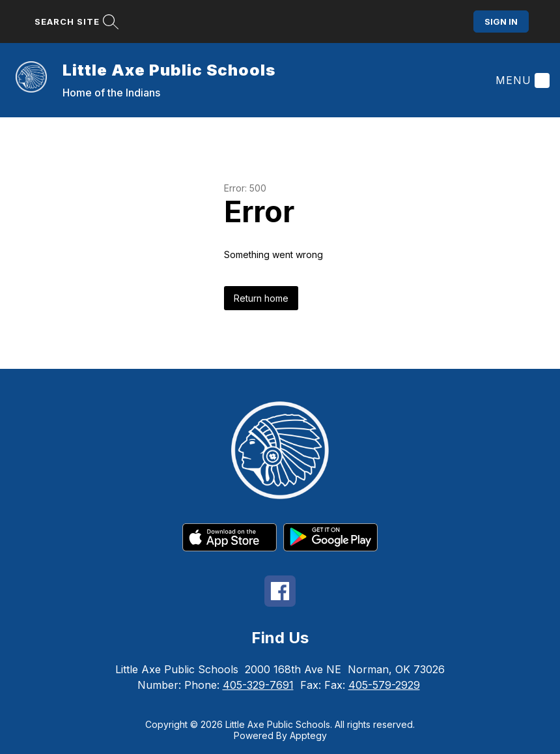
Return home (261, 298)
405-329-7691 (258, 685)
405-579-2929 (384, 685)
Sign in (501, 22)
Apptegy (308, 735)
